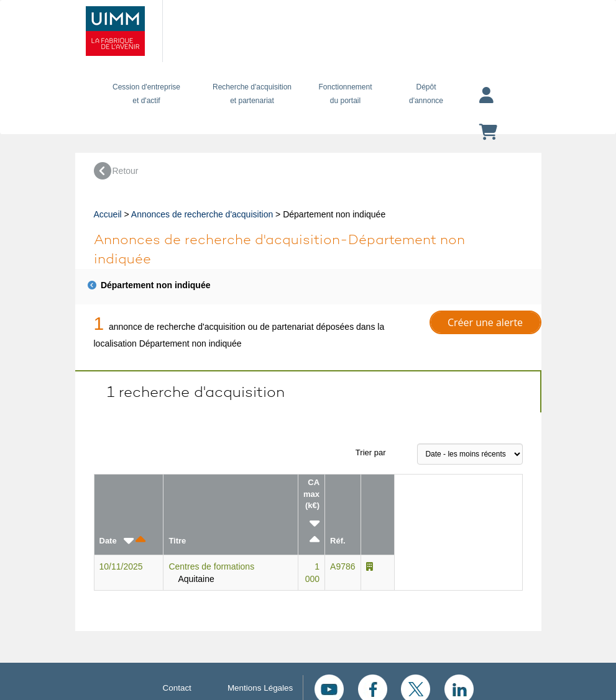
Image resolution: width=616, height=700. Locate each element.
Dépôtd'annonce (426, 94)
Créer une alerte (485, 322)
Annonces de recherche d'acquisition (202, 214)
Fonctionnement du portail (346, 94)
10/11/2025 (121, 566)
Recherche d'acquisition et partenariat (252, 94)
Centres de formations (211, 566)
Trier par (371, 452)
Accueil (108, 214)
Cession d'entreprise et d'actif (147, 94)
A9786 (342, 566)
